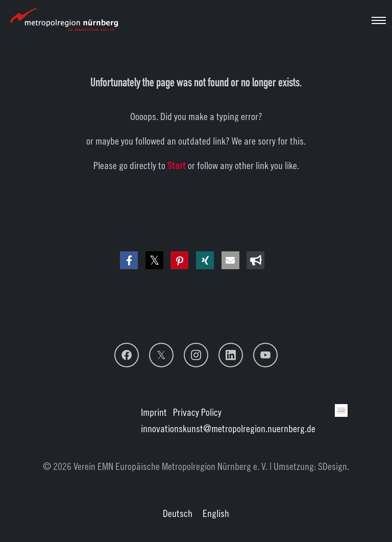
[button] (129, 260)
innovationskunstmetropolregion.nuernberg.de (228, 428)
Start (177, 165)
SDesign (333, 466)
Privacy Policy (197, 412)
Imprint (154, 412)
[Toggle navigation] (379, 20)
